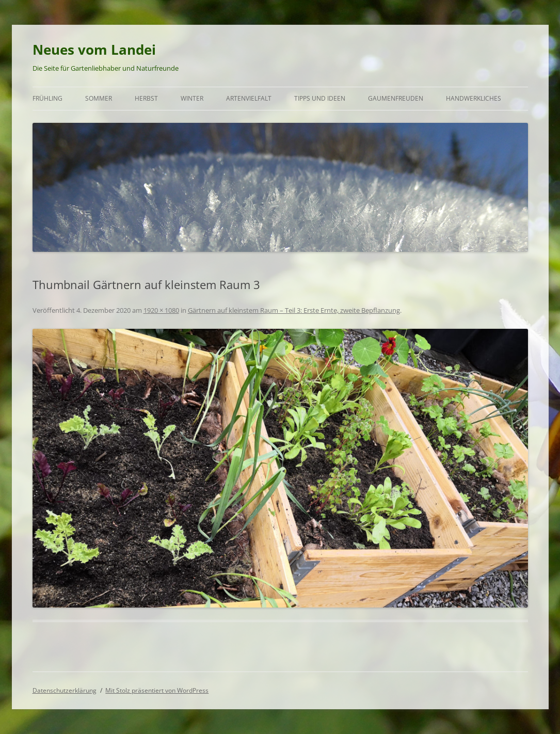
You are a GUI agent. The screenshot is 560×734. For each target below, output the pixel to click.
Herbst (146, 98)
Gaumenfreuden (396, 98)
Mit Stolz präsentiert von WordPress (157, 690)
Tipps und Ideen (320, 98)
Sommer (99, 98)
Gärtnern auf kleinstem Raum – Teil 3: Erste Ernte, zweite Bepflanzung (294, 310)
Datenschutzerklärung (65, 690)
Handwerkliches (474, 98)
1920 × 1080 (161, 310)
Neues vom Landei (94, 50)
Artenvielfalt (249, 98)
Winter (192, 98)
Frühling (47, 98)
